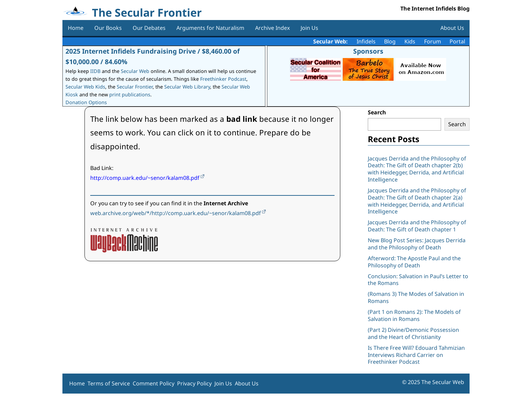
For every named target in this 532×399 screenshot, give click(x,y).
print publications (130, 94)
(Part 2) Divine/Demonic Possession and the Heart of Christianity (413, 333)
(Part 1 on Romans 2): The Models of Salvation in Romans (414, 315)
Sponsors (368, 51)
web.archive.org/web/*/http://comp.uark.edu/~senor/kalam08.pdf (176, 213)
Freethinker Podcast (223, 79)
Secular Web (135, 71)
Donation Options (86, 102)
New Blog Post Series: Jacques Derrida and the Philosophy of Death (417, 244)
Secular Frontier (135, 87)
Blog (390, 41)
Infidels (366, 41)
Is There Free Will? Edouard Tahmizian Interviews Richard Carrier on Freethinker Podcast (416, 355)
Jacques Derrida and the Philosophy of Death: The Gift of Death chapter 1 (417, 226)
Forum (433, 41)
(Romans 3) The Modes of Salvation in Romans (416, 297)
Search (377, 112)
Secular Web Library (187, 87)
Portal (457, 41)
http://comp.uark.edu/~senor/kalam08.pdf (145, 178)
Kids (410, 41)
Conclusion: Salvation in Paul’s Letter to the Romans (418, 280)
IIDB (95, 71)
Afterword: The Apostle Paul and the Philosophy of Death (414, 262)
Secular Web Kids (85, 87)
